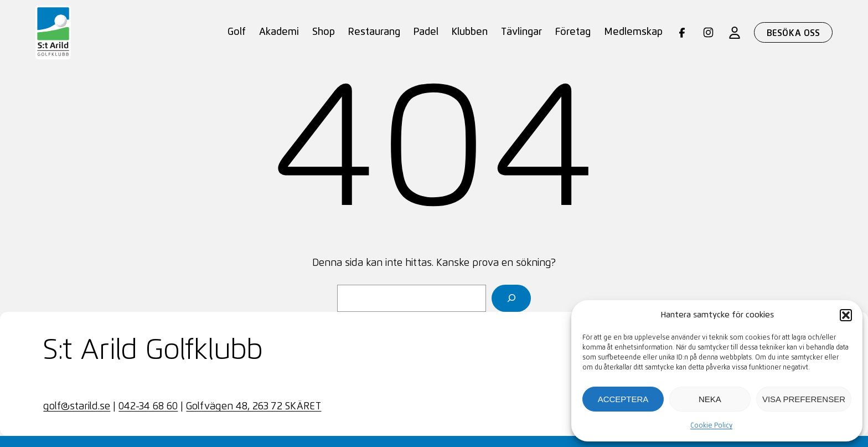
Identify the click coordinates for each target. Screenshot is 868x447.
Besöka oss (794, 33)
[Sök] (511, 298)
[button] (846, 315)
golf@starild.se (77, 407)
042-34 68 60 (148, 407)
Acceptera (623, 399)
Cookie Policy (711, 426)
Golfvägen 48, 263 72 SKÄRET (254, 407)
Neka (710, 399)
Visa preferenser (804, 399)
